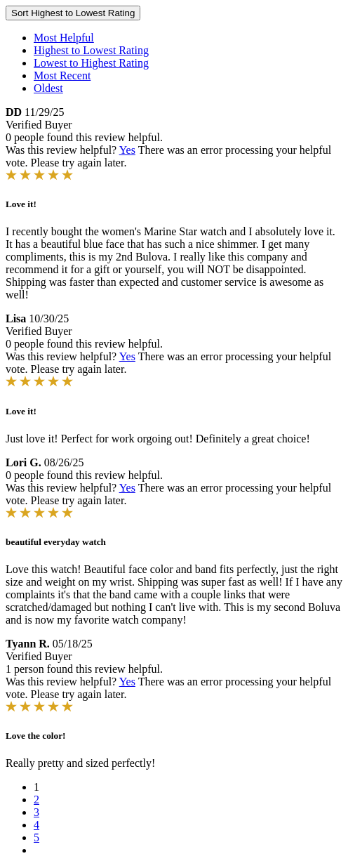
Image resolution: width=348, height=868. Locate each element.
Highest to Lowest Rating (91, 50)
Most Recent (62, 75)
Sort (73, 13)
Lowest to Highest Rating (91, 63)
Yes (127, 150)
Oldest (48, 88)
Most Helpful (64, 38)
